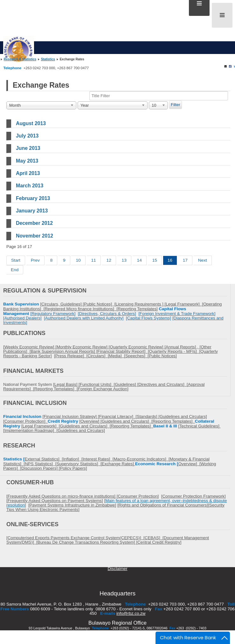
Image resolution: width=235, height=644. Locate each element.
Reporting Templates (137, 309)
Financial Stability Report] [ (123, 351)
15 (155, 260)
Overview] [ (189, 464)
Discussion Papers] (40, 468)
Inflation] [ (73, 459)
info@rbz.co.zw (131, 613)
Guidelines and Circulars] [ (127, 421)
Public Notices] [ (100, 304)
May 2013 (27, 161)
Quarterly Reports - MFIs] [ (175, 351)
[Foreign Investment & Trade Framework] (177, 314)
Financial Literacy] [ (118, 416)
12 (109, 260)
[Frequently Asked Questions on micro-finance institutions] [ (62, 496)
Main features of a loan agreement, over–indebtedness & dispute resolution (117, 503)
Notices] (169, 356)
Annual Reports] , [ (183, 347)
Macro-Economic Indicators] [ (142, 459)
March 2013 (30, 186)
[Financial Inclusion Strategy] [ (71, 416)
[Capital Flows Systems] (149, 318)
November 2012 (35, 236)
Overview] (90, 421)
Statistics (48, 59)
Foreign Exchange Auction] (103, 389)
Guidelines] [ (72, 304)
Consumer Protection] (26, 421)
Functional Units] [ (97, 384)
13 (124, 260)
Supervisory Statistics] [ (79, 464)
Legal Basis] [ (67, 384)
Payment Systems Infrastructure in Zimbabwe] (73, 505)
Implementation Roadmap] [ (31, 430)
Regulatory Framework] (54, 314)
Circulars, (51, 304)
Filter (176, 105)
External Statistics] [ (44, 459)
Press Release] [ (71, 356)
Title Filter (7, 101)
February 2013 (33, 198)
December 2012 (34, 223)
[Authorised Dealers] (22, 318)
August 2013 (31, 123)
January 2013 (32, 211)
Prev (35, 260)
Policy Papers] (74, 468)
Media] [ (117, 356)
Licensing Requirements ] (140, 304)
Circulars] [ (98, 356)
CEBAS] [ (154, 538)
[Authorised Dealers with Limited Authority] (84, 318)
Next (203, 260)
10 (78, 260)
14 (139, 260)
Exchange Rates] (118, 464)
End (15, 270)
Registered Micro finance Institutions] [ (81, 309)
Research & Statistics (20, 59)
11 (94, 260)
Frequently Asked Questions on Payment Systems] (55, 501)
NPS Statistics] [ (41, 464)
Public (155, 356)
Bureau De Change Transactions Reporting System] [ (87, 542)
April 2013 (28, 173)
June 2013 (28, 148)
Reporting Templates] (174, 421)
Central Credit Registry (159, 542)
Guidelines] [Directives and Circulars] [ (151, 384)
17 (185, 260)
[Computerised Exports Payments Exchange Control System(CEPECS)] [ (76, 538)
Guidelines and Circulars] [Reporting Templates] (107, 426)
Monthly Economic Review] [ (83, 347)
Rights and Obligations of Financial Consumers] (163, 505)
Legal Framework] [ (184, 304)
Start (16, 260)
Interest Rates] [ (98, 459)
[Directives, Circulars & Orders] (107, 314)
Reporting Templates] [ (56, 389)
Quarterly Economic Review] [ (138, 347)
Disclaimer (117, 569)
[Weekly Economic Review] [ (30, 347)
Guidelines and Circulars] (81, 430)
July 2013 (27, 136)
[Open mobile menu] (222, 15)
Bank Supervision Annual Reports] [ (64, 351)
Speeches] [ (137, 356)
